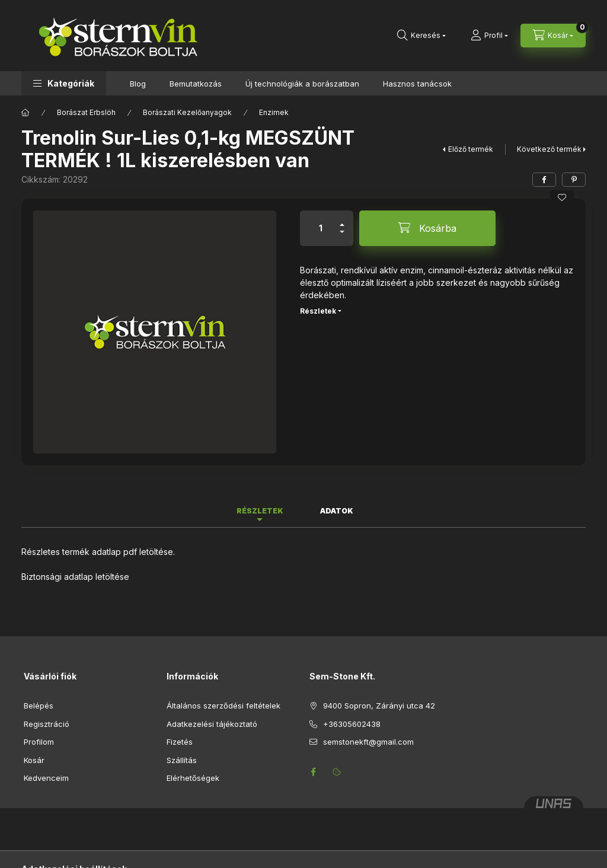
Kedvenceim (46, 778)
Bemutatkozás (196, 84)
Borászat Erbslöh (86, 112)
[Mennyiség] (321, 228)
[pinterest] (574, 180)
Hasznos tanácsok (417, 84)
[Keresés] (421, 36)
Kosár (34, 760)
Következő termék (549, 149)
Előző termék (471, 149)
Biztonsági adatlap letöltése (75, 577)
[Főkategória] (25, 113)
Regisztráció (47, 724)
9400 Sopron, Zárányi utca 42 (379, 706)
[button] (64, 83)
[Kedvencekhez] (562, 197)
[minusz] (342, 237)
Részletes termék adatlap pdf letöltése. (98, 552)
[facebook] (544, 180)
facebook (313, 772)
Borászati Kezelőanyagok (187, 112)
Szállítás (182, 760)
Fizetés (180, 742)
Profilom (39, 742)
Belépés (39, 706)
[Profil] (489, 36)
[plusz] (342, 220)
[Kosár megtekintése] (553, 36)
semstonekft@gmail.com (368, 742)
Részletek (318, 311)
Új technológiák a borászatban (302, 84)
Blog (138, 84)
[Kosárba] (427, 228)
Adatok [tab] (337, 511)
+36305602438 (352, 724)
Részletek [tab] (260, 511)
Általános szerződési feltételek (223, 706)
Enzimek (274, 112)
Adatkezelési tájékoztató (212, 724)
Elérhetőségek (193, 778)
